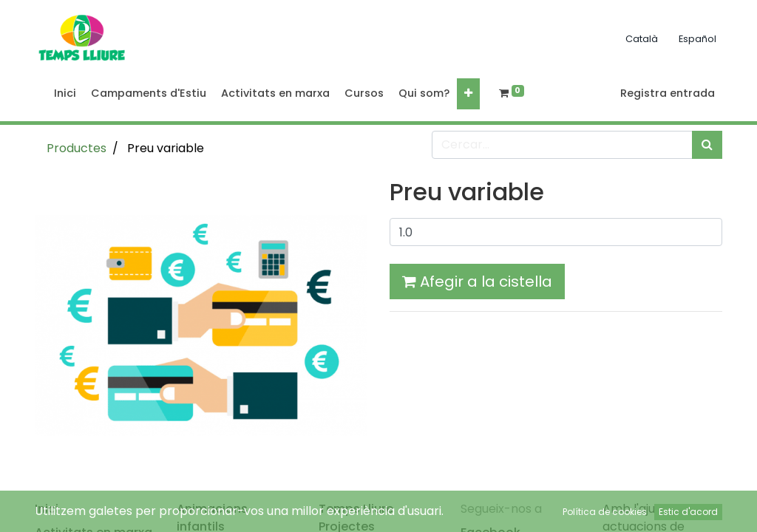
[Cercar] (707, 145)
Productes (77, 148)
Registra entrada (668, 93)
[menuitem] (65, 94)
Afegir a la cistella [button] (477, 282)
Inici (47, 509)
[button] (468, 94)
